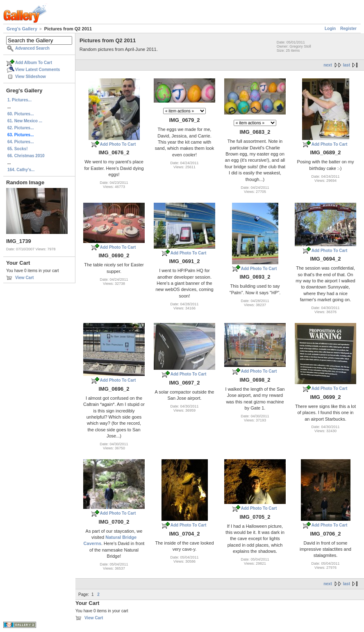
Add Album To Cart (34, 63)
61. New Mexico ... (25, 121)
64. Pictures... (20, 142)
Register (348, 29)
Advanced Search (32, 48)
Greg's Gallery (22, 29)
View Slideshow (31, 77)
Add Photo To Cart (118, 144)
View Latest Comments (38, 70)
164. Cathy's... (21, 170)
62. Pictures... (20, 128)
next (328, 65)
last (347, 65)
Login (330, 29)
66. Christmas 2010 (26, 156)
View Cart (24, 278)
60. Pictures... (20, 114)
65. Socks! (17, 149)
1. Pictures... (19, 100)
